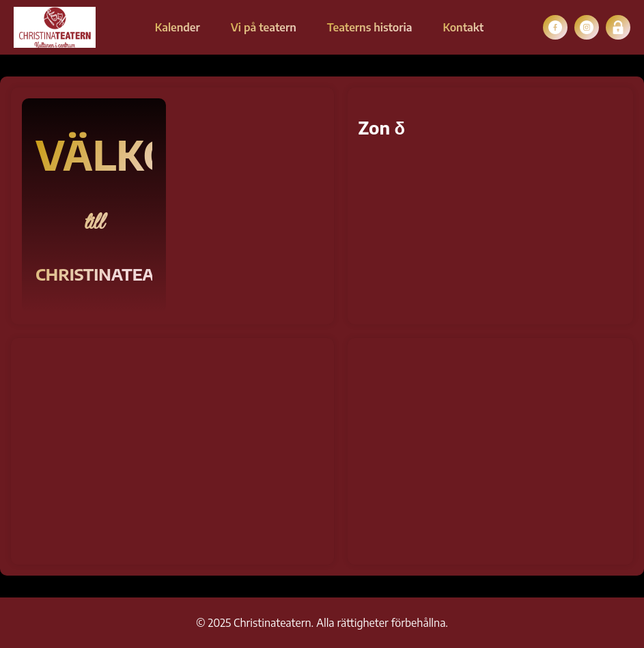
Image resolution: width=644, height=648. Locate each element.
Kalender (178, 27)
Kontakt (463, 27)
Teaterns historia (370, 27)
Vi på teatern (264, 27)
